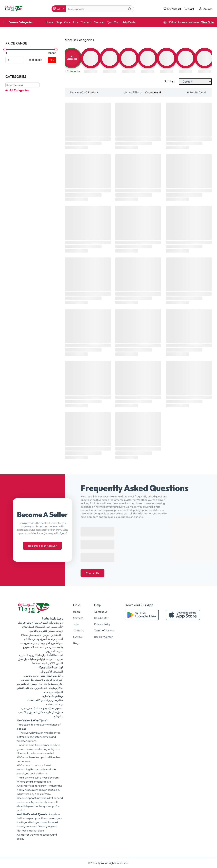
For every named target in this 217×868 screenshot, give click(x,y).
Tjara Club (113, 22)
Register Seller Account (42, 546)
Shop (59, 22)
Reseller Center (103, 637)
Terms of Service (104, 630)
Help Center (129, 22)
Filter (52, 60)
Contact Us (92, 573)
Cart (189, 9)
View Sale (207, 22)
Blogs (76, 643)
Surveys (78, 637)
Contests (86, 22)
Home (49, 22)
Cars (67, 22)
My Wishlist (172, 9)
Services (99, 22)
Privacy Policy (102, 624)
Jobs (75, 22)
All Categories (19, 90)
